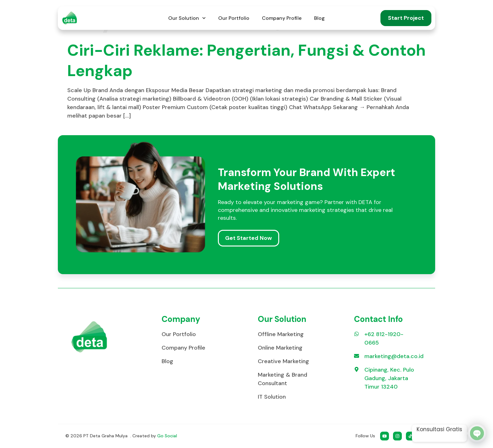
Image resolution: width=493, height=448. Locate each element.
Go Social (167, 436)
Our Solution (187, 18)
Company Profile (282, 18)
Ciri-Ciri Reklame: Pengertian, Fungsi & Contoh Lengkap (246, 61)
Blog (319, 18)
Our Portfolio (234, 18)
